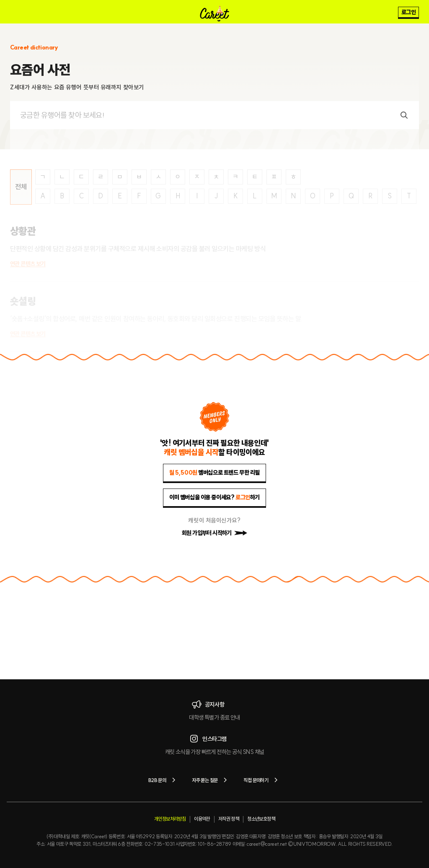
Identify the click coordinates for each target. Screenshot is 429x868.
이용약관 (202, 819)
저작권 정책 (229, 819)
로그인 (408, 12)
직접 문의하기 (262, 780)
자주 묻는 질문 (211, 780)
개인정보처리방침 (170, 819)
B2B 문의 (163, 780)
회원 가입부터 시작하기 (214, 533)
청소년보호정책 (261, 819)
